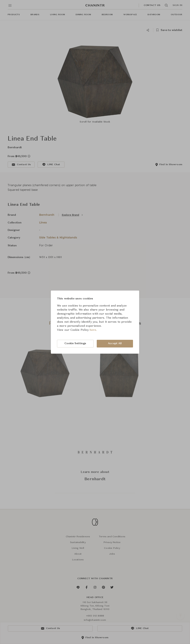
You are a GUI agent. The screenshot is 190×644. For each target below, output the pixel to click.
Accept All (115, 343)
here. (93, 330)
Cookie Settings (75, 343)
